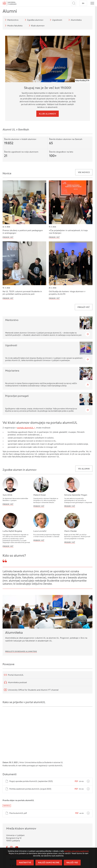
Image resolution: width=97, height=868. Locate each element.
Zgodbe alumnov (34, 20)
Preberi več (8, 237)
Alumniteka (75, 20)
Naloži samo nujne (49, 863)
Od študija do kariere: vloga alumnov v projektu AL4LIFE (67, 293)
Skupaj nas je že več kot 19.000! (48, 88)
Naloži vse (72, 863)
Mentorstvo (11, 20)
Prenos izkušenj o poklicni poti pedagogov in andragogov (23, 232)
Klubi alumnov (36, 26)
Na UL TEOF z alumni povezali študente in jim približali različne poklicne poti (22, 293)
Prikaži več (84, 307)
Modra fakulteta (13, 26)
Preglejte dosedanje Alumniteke (21, 652)
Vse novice (84, 173)
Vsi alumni (84, 469)
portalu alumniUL (25, 428)
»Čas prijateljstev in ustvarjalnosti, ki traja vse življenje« (68, 232)
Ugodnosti (56, 20)
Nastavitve (25, 863)
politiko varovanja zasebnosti (77, 851)
